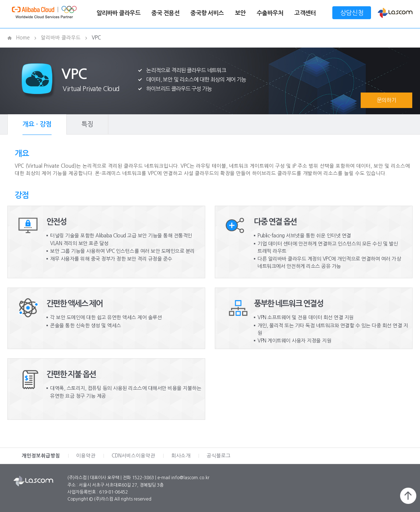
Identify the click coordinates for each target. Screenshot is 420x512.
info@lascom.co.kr (190, 478)
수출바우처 (270, 13)
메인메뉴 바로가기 (0, 0)
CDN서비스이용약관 (133, 456)
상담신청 (352, 13)
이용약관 (86, 456)
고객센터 (305, 13)
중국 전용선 (165, 13)
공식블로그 (219, 456)
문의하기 (386, 100)
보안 (240, 13)
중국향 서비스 (207, 13)
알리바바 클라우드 (119, 13)
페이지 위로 (408, 496)
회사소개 (181, 456)
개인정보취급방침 (41, 456)
